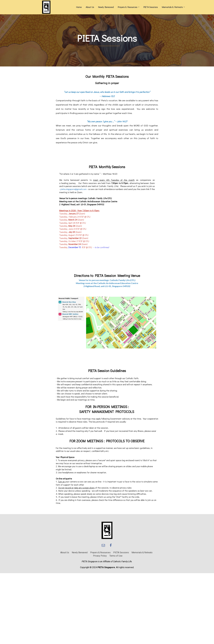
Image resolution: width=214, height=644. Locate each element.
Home (79, 7)
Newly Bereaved (106, 7)
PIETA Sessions (151, 7)
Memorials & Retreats (172, 7)
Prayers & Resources (128, 7)
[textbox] (107, 38)
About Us (90, 7)
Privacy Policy (100, 556)
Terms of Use (116, 556)
